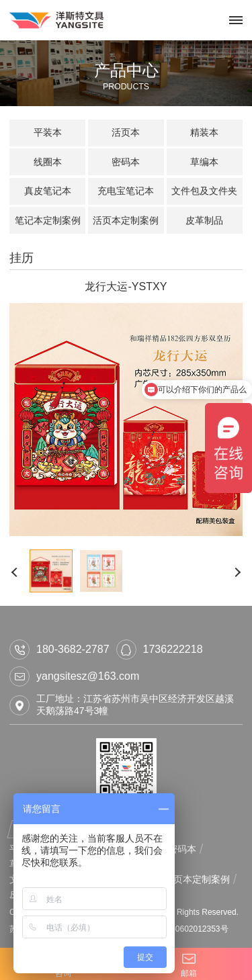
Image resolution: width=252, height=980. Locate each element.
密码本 (126, 162)
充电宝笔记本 (126, 191)
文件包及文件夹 (204, 191)
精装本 (204, 132)
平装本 (48, 132)
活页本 (126, 132)
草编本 (204, 162)
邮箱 (190, 964)
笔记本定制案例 (48, 220)
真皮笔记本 (48, 191)
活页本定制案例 (126, 220)
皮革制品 (204, 220)
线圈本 (48, 162)
